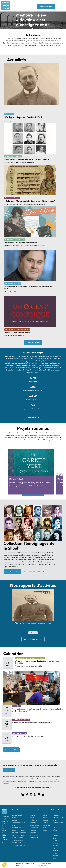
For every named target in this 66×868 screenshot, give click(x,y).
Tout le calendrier (11, 750)
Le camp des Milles (56, 844)
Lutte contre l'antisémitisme (35, 836)
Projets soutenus (36, 810)
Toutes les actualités (33, 343)
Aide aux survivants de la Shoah (58, 818)
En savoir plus (23, 39)
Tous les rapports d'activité (33, 639)
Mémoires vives (58, 823)
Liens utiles (55, 829)
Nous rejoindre (45, 829)
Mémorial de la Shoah (56, 838)
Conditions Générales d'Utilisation (45, 865)
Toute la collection (12, 572)
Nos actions (16, 810)
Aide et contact (45, 816)
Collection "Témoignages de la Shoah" (18, 823)
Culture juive (34, 828)
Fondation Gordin (18, 838)
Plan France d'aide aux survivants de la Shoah (19, 834)
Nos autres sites (59, 810)
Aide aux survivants (33, 831)
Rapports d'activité (46, 821)
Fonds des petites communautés (18, 841)
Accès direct (47, 810)
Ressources (46, 825)
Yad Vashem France (55, 851)
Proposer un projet (46, 7)
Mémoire (33, 823)
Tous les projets (32, 816)
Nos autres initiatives (18, 845)
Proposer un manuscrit (33, 572)
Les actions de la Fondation (17, 816)
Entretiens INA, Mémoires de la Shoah (19, 829)
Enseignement (35, 825)
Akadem (56, 856)
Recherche (33, 820)
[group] (33, 612)
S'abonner (9, 770)
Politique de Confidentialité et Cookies (25, 865)
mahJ (55, 858)
